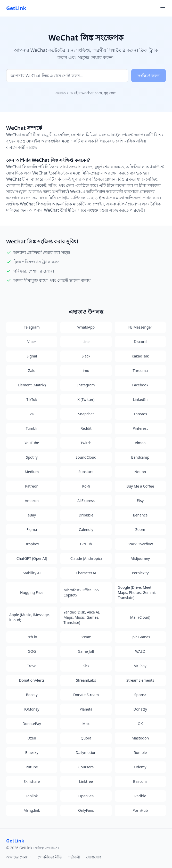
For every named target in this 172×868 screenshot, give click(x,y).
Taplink (32, 796)
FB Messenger (140, 327)
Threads (140, 414)
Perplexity (140, 573)
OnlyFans (86, 810)
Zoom (140, 529)
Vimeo (140, 443)
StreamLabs (86, 680)
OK (140, 724)
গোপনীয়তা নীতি (50, 857)
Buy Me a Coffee (140, 486)
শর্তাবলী (74, 857)
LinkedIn (140, 399)
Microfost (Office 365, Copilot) (81, 592)
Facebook (140, 385)
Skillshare (32, 781)
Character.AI (86, 573)
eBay (32, 515)
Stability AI (32, 573)
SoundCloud (86, 457)
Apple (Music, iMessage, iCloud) (30, 617)
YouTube (32, 443)
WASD (140, 651)
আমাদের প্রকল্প (19, 857)
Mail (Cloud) (140, 617)
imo (86, 371)
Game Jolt (86, 651)
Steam (86, 637)
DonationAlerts (32, 680)
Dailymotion (86, 752)
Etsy (140, 501)
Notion (140, 472)
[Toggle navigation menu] (163, 7)
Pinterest (140, 428)
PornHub (140, 810)
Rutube (32, 767)
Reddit (86, 428)
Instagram (86, 385)
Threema (140, 371)
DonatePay (32, 724)
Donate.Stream (86, 695)
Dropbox (32, 544)
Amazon (32, 501)
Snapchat (86, 414)
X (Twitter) (86, 399)
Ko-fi (86, 486)
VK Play (140, 666)
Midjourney (140, 558)
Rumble (140, 752)
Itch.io (32, 637)
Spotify (32, 457)
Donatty (140, 709)
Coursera (86, 767)
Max (86, 724)
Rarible (140, 796)
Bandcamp (140, 457)
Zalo (32, 371)
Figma (32, 529)
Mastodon (140, 738)
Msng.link (32, 810)
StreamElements (140, 680)
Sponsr (140, 695)
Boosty (32, 695)
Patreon (32, 486)
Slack (86, 356)
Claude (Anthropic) (86, 558)
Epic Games (140, 637)
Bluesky (32, 752)
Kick (86, 666)
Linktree (86, 781)
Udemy (140, 767)
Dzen (32, 738)
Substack (86, 472)
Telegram (32, 327)
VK (32, 414)
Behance (140, 515)
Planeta (86, 709)
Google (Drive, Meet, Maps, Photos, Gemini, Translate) (137, 592)
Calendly (86, 529)
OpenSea (86, 796)
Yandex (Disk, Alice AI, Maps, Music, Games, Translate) (82, 617)
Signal (32, 356)
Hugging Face (32, 592)
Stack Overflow (140, 544)
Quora (86, 738)
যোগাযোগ (94, 857)
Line (86, 342)
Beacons (140, 781)
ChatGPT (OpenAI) (32, 558)
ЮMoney (32, 709)
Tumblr (32, 428)
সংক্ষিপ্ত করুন (149, 76)
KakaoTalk (140, 356)
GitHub (86, 544)
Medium (32, 472)
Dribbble (86, 515)
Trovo (32, 666)
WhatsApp (86, 327)
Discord (140, 342)
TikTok (32, 399)
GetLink (16, 8)
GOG (32, 651)
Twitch (86, 443)
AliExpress (86, 501)
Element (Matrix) (32, 385)
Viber (32, 342)
